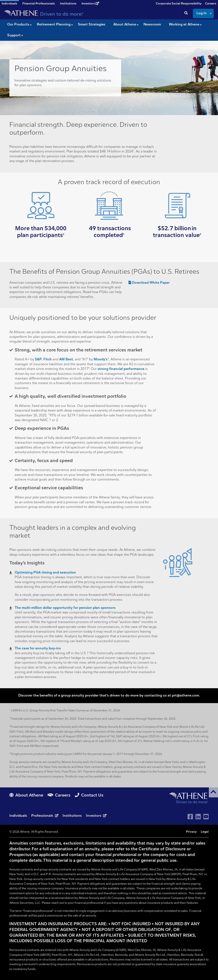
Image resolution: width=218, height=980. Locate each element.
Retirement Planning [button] (54, 25)
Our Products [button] (18, 25)
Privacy (191, 832)
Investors (90, 4)
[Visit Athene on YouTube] (206, 817)
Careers (211, 4)
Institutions (68, 4)
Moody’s (101, 360)
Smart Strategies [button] (92, 25)
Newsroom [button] (152, 25)
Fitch (48, 360)
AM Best (66, 360)
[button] (213, 792)
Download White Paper (149, 283)
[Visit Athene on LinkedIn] (198, 817)
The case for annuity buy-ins (38, 649)
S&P (38, 360)
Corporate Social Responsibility (179, 4)
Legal (205, 832)
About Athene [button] (125, 25)
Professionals (45, 816)
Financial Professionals (39, 4)
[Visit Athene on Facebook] (190, 817)
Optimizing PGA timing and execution (45, 573)
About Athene (27, 795)
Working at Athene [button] (184, 25)
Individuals (19, 816)
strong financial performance (121, 369)
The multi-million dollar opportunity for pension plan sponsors (65, 608)
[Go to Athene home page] (189, 798)
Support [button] (14, 35)
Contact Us (89, 795)
